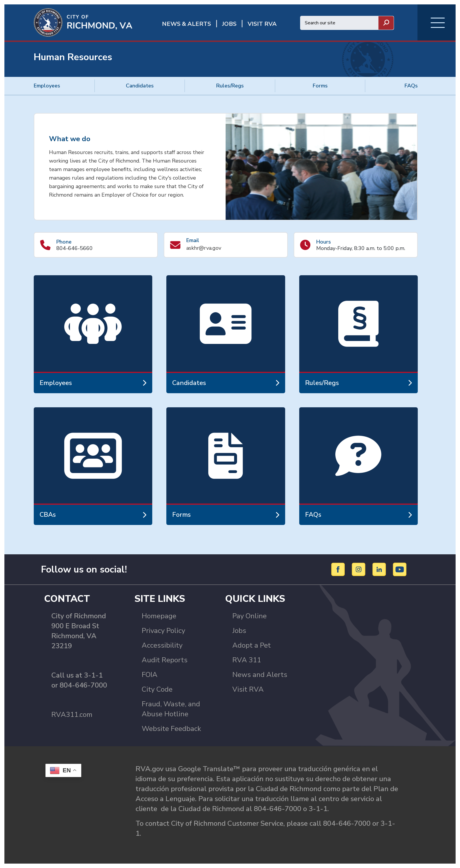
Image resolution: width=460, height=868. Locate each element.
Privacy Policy (163, 631)
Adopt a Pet (252, 645)
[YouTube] (400, 569)
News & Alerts (186, 24)
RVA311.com (72, 715)
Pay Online (250, 616)
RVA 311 (247, 660)
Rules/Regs (230, 86)
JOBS (229, 24)
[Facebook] (339, 569)
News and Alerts (260, 675)
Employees (47, 86)
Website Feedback (171, 729)
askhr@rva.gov (204, 248)
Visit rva (262, 24)
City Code (157, 689)
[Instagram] (360, 569)
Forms (320, 86)
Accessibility (162, 645)
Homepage (159, 616)
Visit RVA (248, 689)
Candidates (140, 86)
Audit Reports (165, 660)
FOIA (150, 675)
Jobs (239, 631)
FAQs (411, 86)
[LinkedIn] (380, 569)
